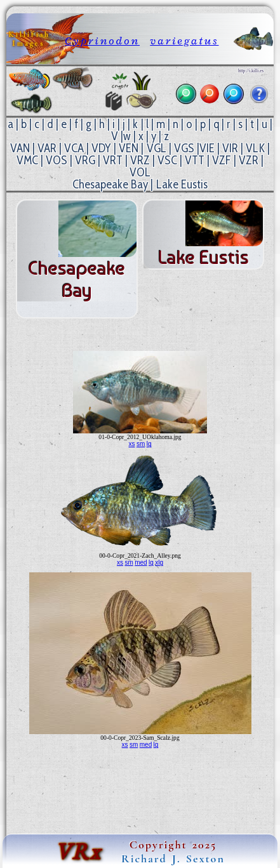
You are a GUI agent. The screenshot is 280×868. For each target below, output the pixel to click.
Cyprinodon (102, 41)
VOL (140, 172)
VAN (20, 148)
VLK (255, 148)
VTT (195, 160)
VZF (222, 160)
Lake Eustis (182, 184)
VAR (47, 148)
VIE (207, 148)
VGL (157, 148)
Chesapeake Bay (110, 184)
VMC (27, 160)
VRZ (140, 160)
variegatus (184, 41)
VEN (129, 148)
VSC (167, 160)
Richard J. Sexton (173, 858)
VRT (113, 160)
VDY (101, 148)
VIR (230, 148)
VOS (57, 160)
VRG (85, 160)
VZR (249, 160)
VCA (74, 148)
